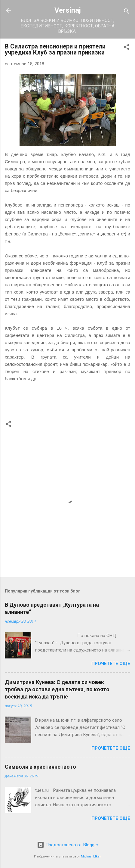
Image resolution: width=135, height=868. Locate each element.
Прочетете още (111, 664)
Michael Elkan (91, 856)
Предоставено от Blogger (68, 845)
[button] (127, 48)
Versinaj (68, 10)
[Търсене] (127, 12)
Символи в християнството (40, 767)
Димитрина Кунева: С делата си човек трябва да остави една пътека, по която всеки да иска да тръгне (57, 689)
